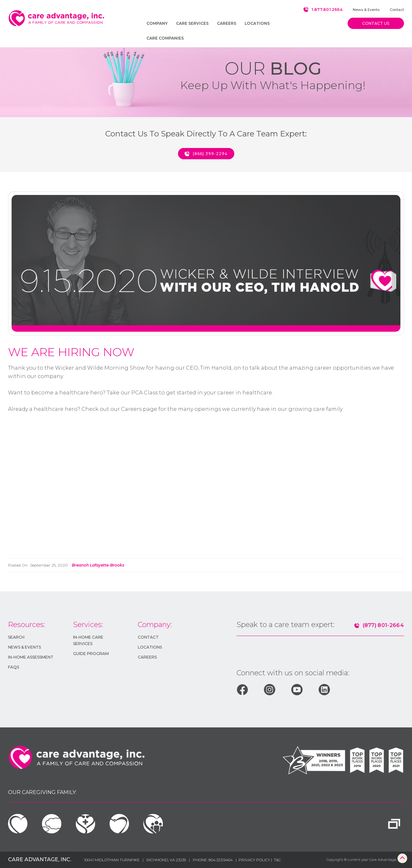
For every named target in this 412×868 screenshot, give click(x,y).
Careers (147, 657)
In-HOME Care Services (88, 640)
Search (16, 637)
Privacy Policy (255, 860)
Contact (397, 10)
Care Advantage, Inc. (40, 859)
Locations (150, 647)
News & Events (366, 10)
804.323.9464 (221, 860)
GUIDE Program (91, 654)
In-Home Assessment (31, 657)
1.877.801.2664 (327, 9)
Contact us (376, 23)
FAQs (14, 667)
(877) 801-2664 (383, 625)
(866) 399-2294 (210, 154)
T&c (277, 860)
